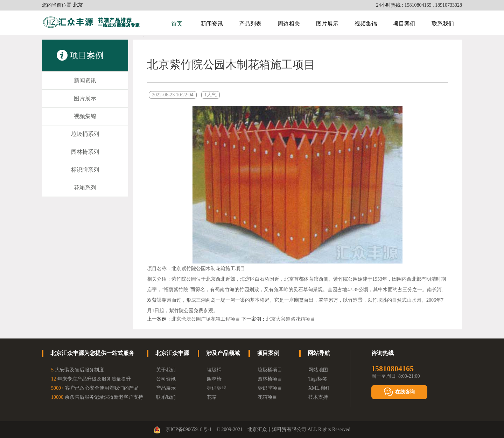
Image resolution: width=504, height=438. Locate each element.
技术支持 (318, 397)
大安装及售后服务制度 (78, 370)
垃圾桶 (214, 370)
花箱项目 (267, 397)
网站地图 (318, 370)
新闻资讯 (212, 24)
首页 (177, 24)
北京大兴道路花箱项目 (290, 319)
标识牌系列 (85, 170)
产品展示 (166, 388)
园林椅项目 (270, 379)
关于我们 (166, 370)
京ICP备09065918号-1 (188, 429)
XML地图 (319, 388)
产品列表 (250, 24)
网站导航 (319, 353)
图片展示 (327, 24)
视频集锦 (366, 24)
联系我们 (443, 24)
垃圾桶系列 (85, 134)
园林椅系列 (85, 152)
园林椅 (214, 379)
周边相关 (289, 24)
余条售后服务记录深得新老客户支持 (97, 397)
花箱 (212, 397)
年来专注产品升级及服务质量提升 (91, 379)
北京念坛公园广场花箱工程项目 (206, 319)
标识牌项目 (270, 388)
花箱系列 (85, 188)
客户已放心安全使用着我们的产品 (95, 388)
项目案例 (404, 24)
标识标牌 (217, 388)
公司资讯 (166, 379)
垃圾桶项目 (270, 370)
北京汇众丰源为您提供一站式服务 (92, 353)
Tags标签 (318, 379)
